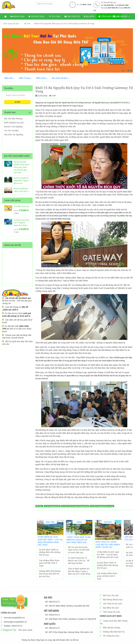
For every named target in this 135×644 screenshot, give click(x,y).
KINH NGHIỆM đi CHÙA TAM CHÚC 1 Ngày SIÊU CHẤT (21, 191)
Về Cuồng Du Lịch (111, 636)
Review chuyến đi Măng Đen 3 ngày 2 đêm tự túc (21, 181)
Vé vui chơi (54, 16)
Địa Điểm (89, 16)
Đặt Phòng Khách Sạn (113, 600)
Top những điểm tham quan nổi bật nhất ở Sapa (49, 563)
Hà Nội (27, 23)
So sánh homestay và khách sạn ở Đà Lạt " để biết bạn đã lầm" (79, 560)
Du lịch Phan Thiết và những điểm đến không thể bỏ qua (50, 552)
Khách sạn (17, 16)
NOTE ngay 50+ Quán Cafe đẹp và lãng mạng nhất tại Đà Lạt (108, 544)
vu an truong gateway (52, 506)
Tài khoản (121, 16)
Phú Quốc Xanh (25, 630)
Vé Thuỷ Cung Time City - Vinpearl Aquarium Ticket (21, 223)
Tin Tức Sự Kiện (11, 130)
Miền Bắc (9, 78)
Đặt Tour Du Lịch (111, 595)
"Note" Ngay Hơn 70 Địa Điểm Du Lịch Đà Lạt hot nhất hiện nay (79, 540)
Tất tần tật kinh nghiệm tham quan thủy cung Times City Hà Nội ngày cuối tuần (21, 167)
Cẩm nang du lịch (109, 16)
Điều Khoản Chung (112, 628)
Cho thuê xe (72, 16)
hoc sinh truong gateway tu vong (102, 506)
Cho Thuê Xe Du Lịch (113, 604)
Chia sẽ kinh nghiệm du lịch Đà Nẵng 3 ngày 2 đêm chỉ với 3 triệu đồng (79, 571)
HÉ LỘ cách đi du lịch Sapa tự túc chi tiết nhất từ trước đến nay (79, 550)
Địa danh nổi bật (60, 78)
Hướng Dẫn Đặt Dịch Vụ (114, 632)
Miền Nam (42, 78)
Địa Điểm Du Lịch (111, 608)
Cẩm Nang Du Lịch (111, 612)
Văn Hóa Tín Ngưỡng (14, 135)
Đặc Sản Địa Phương (13, 119)
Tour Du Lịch (36, 16)
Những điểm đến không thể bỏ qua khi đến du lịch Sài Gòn (50, 574)
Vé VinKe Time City (21, 206)
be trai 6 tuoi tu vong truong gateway (75, 506)
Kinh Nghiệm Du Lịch (14, 123)
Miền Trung (25, 78)
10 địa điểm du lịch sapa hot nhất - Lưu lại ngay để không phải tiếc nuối (50, 541)
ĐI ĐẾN (17, 102)
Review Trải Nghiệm (13, 127)
